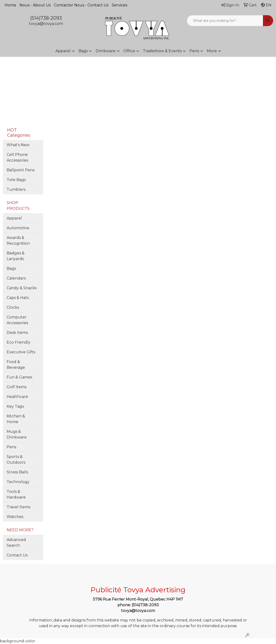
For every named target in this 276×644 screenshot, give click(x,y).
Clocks (13, 307)
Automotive (18, 228)
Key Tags (15, 406)
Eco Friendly (19, 342)
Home (10, 5)
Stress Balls (17, 472)
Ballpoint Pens (21, 170)
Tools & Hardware (16, 494)
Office (129, 51)
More (212, 51)
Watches (15, 517)
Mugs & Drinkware (17, 434)
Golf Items (17, 387)
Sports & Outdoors (16, 460)
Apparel (63, 51)
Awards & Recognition (18, 240)
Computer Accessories (17, 320)
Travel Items (18, 507)
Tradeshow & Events (162, 51)
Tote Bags (16, 180)
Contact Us (17, 555)
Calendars (16, 278)
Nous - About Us (35, 5)
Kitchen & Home (16, 419)
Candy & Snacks (22, 288)
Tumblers (16, 189)
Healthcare (17, 397)
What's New (18, 145)
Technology (18, 482)
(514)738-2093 (46, 18)
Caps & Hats (18, 298)
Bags (83, 51)
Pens (194, 51)
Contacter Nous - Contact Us (81, 5)
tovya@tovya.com (46, 24)
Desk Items (17, 333)
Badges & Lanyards (16, 256)
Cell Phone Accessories (17, 157)
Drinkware (106, 51)
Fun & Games (19, 377)
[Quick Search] (225, 21)
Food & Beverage (16, 365)
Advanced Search (16, 543)
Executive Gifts (21, 352)
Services (119, 5)
